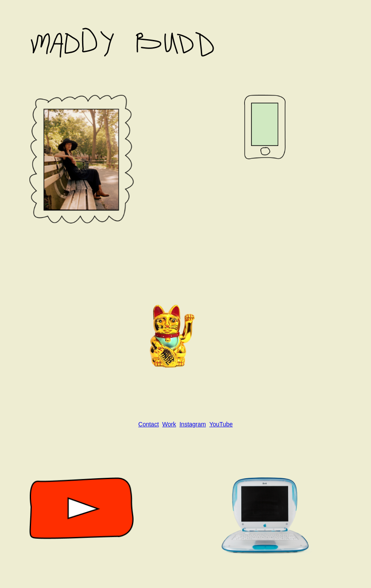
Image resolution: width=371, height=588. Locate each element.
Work (169, 424)
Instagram (193, 424)
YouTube (221, 424)
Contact (148, 424)
